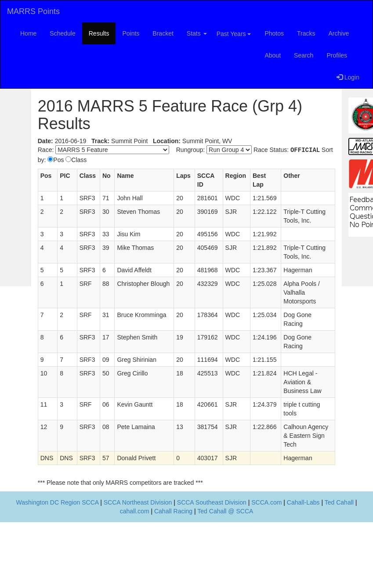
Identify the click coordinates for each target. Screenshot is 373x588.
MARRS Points (33, 11)
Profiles (337, 55)
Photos (274, 33)
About (273, 55)
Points (131, 33)
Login (348, 77)
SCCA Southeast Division (212, 502)
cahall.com (135, 511)
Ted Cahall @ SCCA (225, 511)
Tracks (306, 33)
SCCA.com (266, 502)
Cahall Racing (173, 511)
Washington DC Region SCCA (58, 502)
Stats (197, 33)
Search (304, 55)
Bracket (163, 33)
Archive (339, 33)
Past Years (234, 34)
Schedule (62, 33)
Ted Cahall (339, 502)
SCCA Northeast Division (138, 502)
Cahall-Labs (303, 502)
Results (99, 33)
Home (28, 33)
